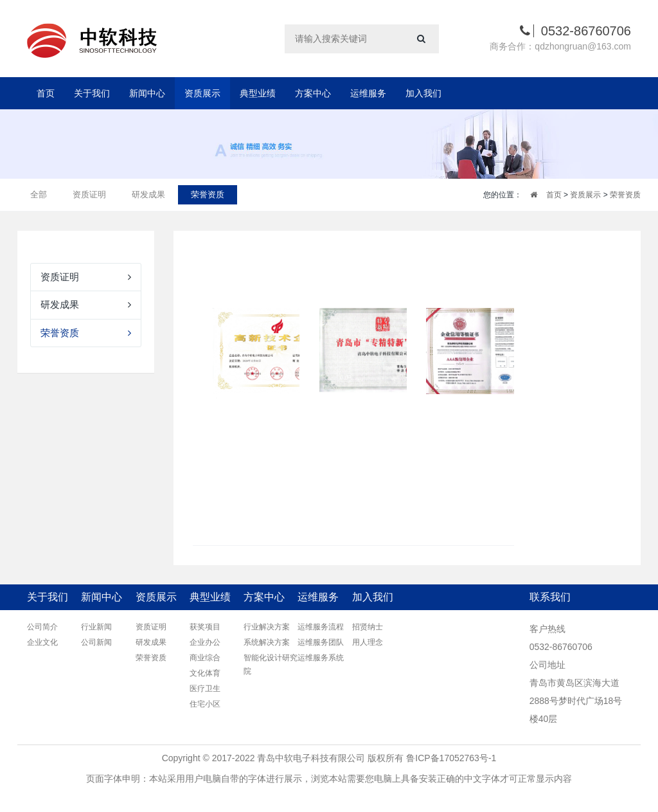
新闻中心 (147, 93)
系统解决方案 (267, 642)
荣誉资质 (208, 194)
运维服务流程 (321, 627)
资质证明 (89, 194)
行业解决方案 (267, 627)
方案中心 (313, 93)
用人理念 (368, 642)
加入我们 (423, 93)
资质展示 (202, 93)
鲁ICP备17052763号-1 (451, 758)
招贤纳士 (368, 627)
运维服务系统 (321, 658)
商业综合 (205, 658)
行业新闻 (96, 627)
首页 (46, 93)
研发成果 (148, 194)
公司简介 (42, 627)
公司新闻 (96, 642)
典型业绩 (258, 93)
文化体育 (205, 673)
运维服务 (368, 93)
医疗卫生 (205, 689)
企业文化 (42, 642)
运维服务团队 (321, 642)
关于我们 (92, 93)
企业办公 (205, 642)
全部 (39, 194)
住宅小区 (205, 704)
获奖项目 (205, 627)
